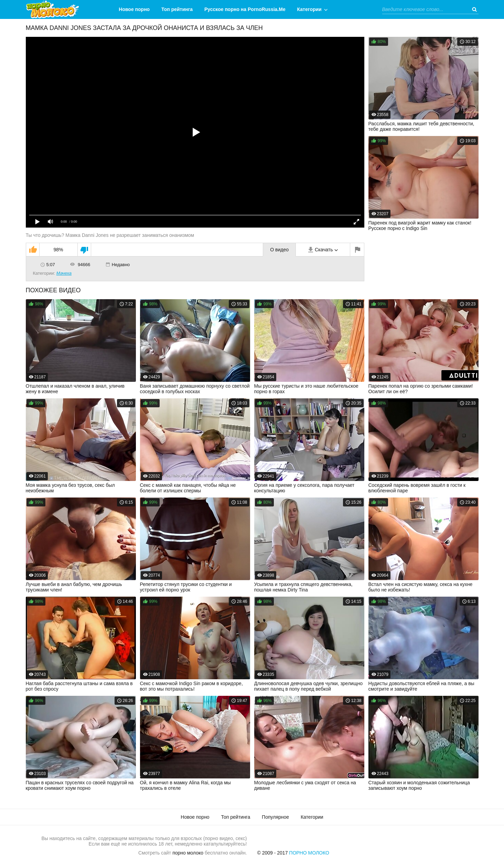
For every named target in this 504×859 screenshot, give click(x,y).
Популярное (275, 817)
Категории (309, 9)
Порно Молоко (309, 853)
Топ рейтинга (177, 9)
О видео (279, 250)
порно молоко (188, 853)
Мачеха (64, 273)
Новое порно (134, 9)
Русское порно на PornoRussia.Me (245, 9)
